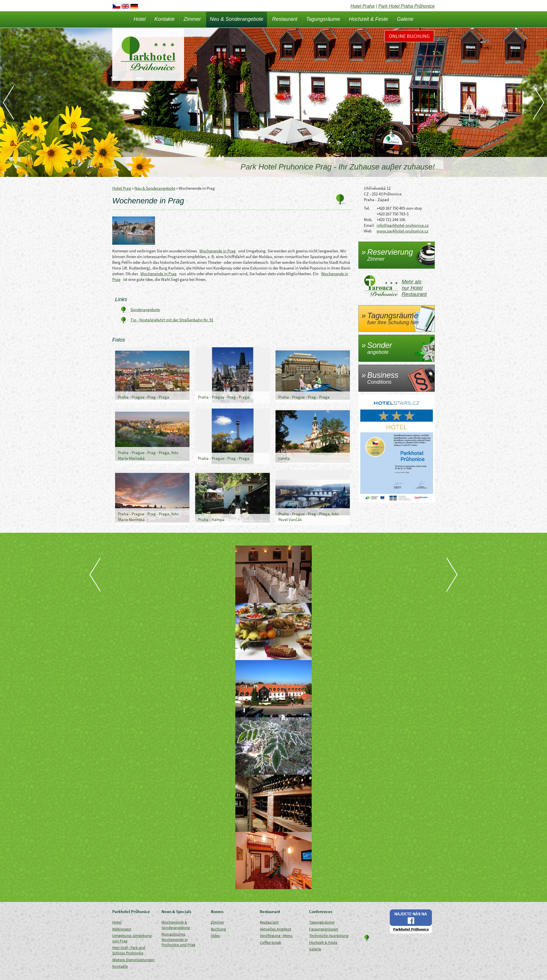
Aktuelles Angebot (275, 929)
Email (369, 225)
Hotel (140, 19)
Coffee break (271, 942)
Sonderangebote (145, 310)
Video (216, 936)
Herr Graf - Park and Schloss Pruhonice (129, 950)
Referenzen (122, 929)
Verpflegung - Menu (276, 936)
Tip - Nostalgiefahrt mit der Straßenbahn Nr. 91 (172, 320)
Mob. (368, 220)
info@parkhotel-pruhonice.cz (403, 225)
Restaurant (285, 19)
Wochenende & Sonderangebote (176, 925)
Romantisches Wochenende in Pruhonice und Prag (178, 939)
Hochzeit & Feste (369, 19)
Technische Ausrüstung (329, 936)
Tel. (367, 208)
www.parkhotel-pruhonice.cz (402, 231)
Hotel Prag (122, 188)
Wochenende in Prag (218, 251)
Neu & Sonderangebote (236, 19)
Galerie (405, 19)
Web (368, 231)
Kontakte (165, 19)
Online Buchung (409, 36)
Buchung (218, 929)
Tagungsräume (323, 19)
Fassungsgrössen (324, 929)
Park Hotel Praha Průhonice (407, 6)
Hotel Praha (363, 6)
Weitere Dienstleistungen (133, 960)
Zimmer (192, 19)
